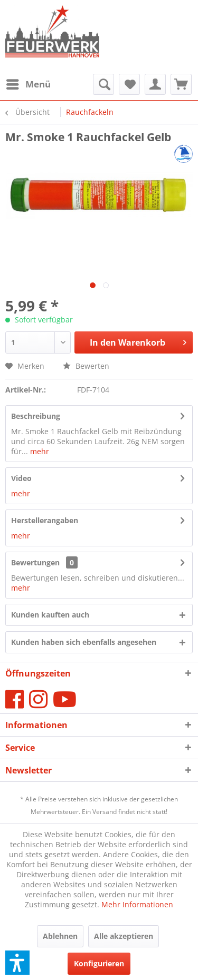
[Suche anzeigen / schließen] (103, 84)
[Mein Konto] (155, 84)
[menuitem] (28, 84)
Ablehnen (60, 936)
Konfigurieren (99, 963)
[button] (17, 963)
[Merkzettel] (129, 84)
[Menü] (28, 84)
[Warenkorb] (181, 84)
